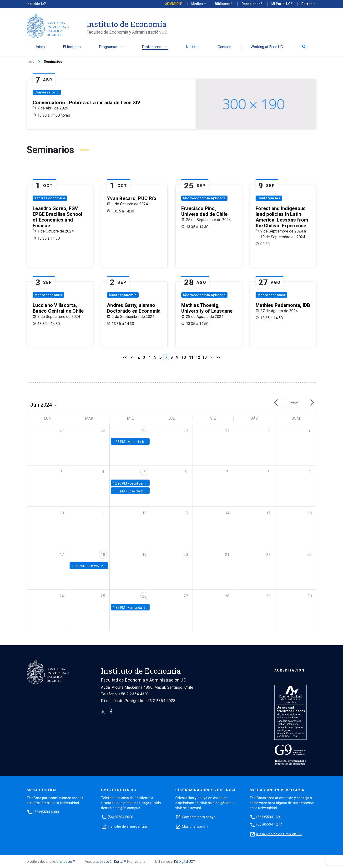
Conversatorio (47, 92)
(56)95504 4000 (46, 812)
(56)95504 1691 (269, 817)
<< (125, 357)
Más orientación (195, 826)
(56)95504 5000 (121, 817)
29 (144, 431)
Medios (199, 4)
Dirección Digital (111, 862)
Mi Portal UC (281, 4)
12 (198, 357)
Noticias (193, 47)
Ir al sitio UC (36, 4)
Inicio (40, 47)
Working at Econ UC (267, 47)
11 (191, 357)
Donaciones (251, 4)
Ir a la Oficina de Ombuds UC (279, 834)
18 (103, 555)
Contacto (225, 47)
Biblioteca (223, 4)
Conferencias (269, 198)
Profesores (155, 47)
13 (205, 357)
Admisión (173, 4)
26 (144, 596)
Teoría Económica (50, 198)
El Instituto (72, 47)
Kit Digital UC (184, 862)
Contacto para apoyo (199, 817)
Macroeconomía (48, 295)
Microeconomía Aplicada (204, 198)
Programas (111, 47)
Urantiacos (65, 862)
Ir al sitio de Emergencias (128, 826)
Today (294, 403)
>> (218, 357)
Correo (309, 4)
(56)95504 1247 (269, 824)
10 (184, 357)
